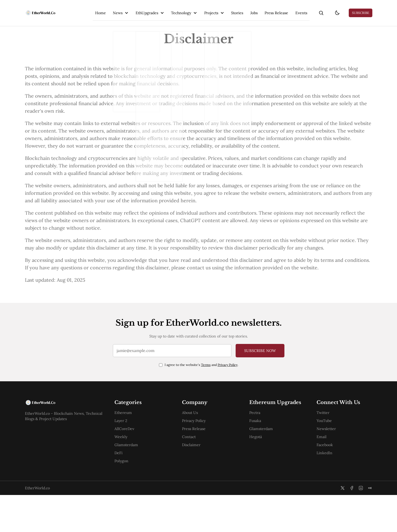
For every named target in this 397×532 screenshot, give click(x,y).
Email (326, 474)
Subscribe (361, 10)
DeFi (120, 490)
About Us (192, 450)
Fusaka (259, 465)
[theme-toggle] (334, 10)
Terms (206, 399)
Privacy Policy (228, 399)
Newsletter (331, 466)
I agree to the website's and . (201, 399)
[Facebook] (352, 525)
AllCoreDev (126, 466)
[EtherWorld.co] (42, 10)
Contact (191, 474)
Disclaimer (194, 482)
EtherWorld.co (37, 525)
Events (294, 10)
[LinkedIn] (361, 525)
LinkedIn (329, 490)
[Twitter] (343, 525)
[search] (314, 10)
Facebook (329, 482)
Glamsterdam (128, 482)
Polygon (123, 498)
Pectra (258, 457)
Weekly (123, 474)
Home (81, 10)
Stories (225, 10)
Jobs (243, 10)
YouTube (329, 458)
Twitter (328, 450)
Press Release (267, 10)
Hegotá (259, 481)
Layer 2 (123, 458)
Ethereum (125, 450)
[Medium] (370, 525)
